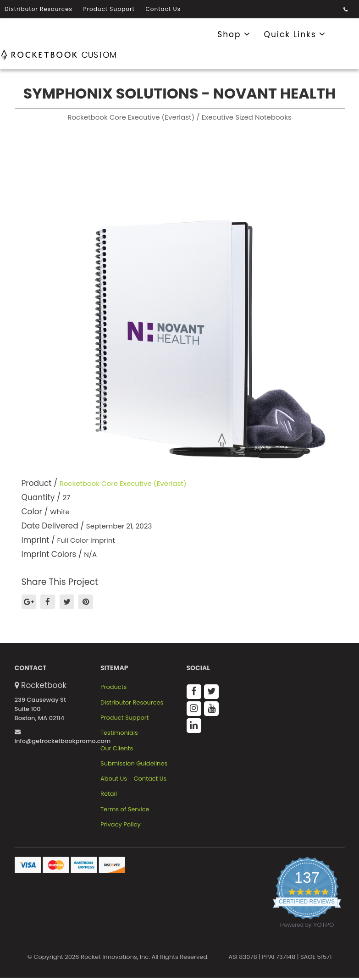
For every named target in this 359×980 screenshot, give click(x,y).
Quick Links (295, 34)
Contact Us (163, 9)
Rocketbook (44, 685)
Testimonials (119, 733)
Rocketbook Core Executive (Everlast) (123, 483)
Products (113, 687)
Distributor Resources (39, 9)
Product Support (109, 9)
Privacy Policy (121, 825)
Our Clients (117, 749)
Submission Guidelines (134, 764)
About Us (114, 779)
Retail (109, 794)
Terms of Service (125, 809)
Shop (234, 34)
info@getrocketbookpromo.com (63, 737)
